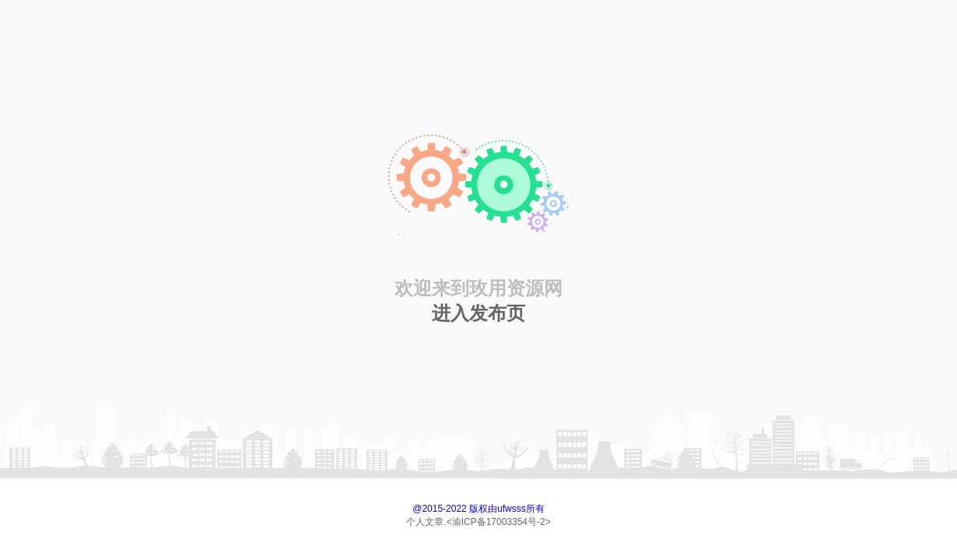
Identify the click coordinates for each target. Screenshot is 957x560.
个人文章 (425, 522)
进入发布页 (478, 313)
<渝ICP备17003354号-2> (499, 522)
